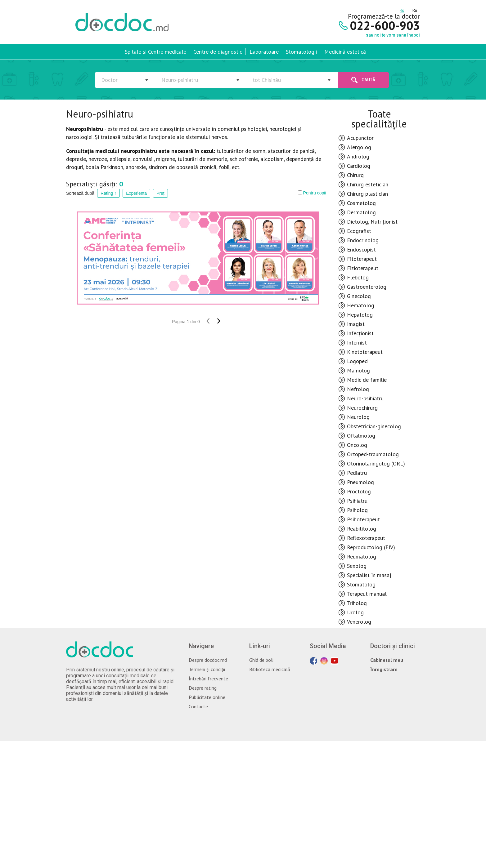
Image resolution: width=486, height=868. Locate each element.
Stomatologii (301, 52)
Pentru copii (312, 193)
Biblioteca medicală (270, 669)
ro (402, 9)
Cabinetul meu (387, 660)
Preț (160, 193)
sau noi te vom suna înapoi (393, 35)
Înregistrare (384, 669)
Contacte (198, 706)
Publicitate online (207, 697)
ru (415, 9)
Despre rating (203, 688)
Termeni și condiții (207, 669)
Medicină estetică (345, 52)
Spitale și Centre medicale (155, 52)
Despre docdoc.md (208, 660)
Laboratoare (264, 52)
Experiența (136, 193)
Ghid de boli (261, 660)
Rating (108, 193)
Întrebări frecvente (208, 679)
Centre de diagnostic (218, 52)
